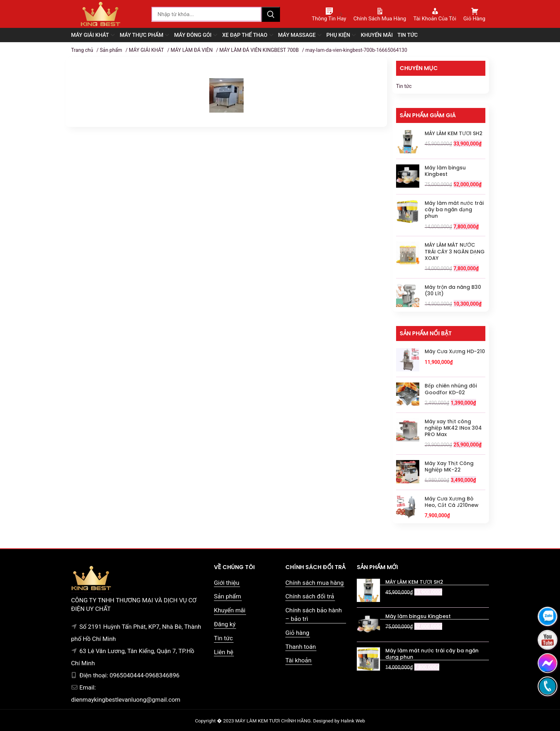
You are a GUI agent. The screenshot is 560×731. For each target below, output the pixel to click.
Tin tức (404, 86)
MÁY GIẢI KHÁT (146, 50)
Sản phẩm (111, 50)
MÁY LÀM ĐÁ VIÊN (192, 50)
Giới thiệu (227, 583)
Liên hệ (224, 652)
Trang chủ (82, 50)
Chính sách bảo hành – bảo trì (314, 614)
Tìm (271, 14)
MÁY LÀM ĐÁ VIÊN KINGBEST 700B (259, 50)
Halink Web (353, 721)
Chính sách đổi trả (310, 596)
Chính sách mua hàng (314, 583)
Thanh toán (301, 647)
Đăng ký (225, 624)
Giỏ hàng (297, 633)
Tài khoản (298, 660)
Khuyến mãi (230, 610)
